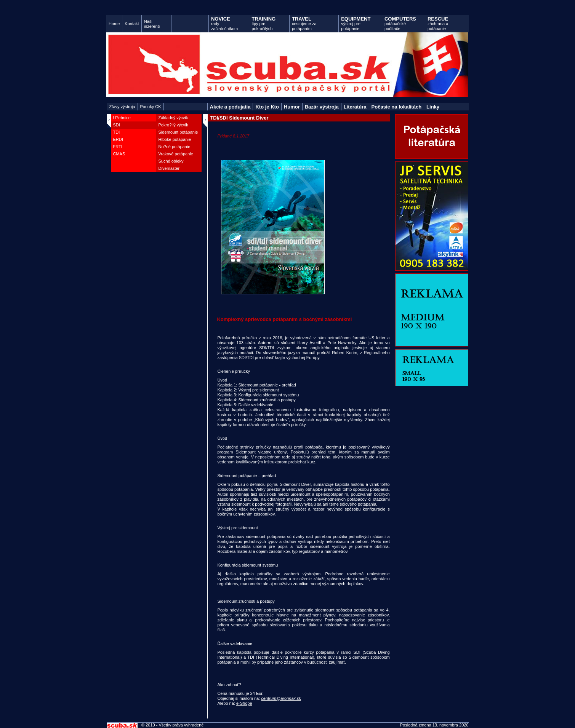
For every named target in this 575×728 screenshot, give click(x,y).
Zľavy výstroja (122, 107)
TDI (117, 132)
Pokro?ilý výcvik (173, 125)
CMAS (119, 154)
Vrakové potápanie (176, 154)
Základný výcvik (173, 118)
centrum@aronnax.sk (281, 698)
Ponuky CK (151, 107)
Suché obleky (171, 161)
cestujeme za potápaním (304, 23)
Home (114, 24)
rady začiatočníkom (224, 23)
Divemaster (169, 168)
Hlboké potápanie (175, 139)
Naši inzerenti (152, 24)
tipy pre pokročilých (263, 23)
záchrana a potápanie (438, 23)
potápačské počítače (400, 23)
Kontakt (132, 24)
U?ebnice (122, 118)
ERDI (118, 139)
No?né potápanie (175, 147)
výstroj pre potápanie (356, 23)
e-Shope (244, 703)
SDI (117, 125)
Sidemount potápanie (178, 132)
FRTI (118, 147)
